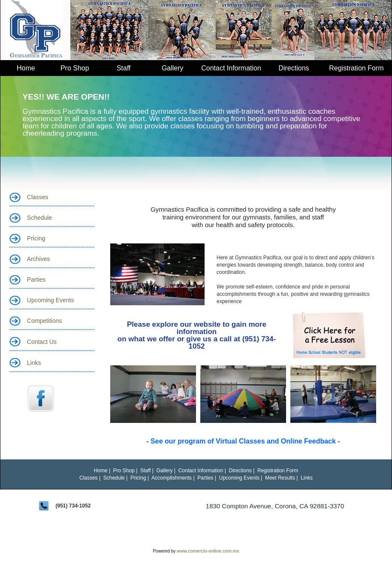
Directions (294, 68)
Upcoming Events (51, 300)
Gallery (173, 68)
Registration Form (356, 68)
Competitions (45, 321)
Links (34, 363)
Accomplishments (172, 478)
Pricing (36, 238)
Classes (38, 197)
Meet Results (280, 478)
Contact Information (231, 68)
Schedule (39, 218)
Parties (36, 279)
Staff (124, 68)
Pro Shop (75, 68)
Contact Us (42, 342)
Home (26, 68)
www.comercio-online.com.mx (208, 551)
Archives (39, 259)
